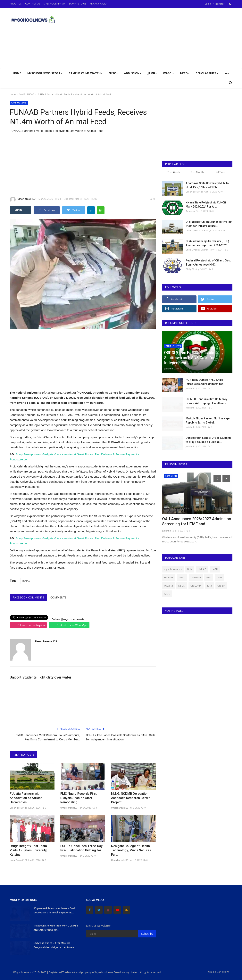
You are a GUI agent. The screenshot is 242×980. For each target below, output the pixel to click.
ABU (209, 577)
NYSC (182, 577)
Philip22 (190, 269)
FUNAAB (27, 581)
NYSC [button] (113, 73)
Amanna (190, 211)
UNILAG (202, 569)
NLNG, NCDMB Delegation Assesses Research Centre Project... (131, 798)
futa (209, 586)
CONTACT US (33, 4)
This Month (197, 172)
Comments (58, 597)
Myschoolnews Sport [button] (45, 73)
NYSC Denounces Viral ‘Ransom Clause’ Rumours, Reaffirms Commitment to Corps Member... (48, 737)
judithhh (168, 369)
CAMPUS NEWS (27, 94)
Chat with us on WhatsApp (72, 625)
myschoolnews (173, 569)
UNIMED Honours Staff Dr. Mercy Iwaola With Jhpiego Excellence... (207, 401)
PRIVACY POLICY (99, 4)
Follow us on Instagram (31, 625)
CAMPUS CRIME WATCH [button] (86, 73)
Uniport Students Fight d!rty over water (41, 677)
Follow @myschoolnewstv (68, 619)
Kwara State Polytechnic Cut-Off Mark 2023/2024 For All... (206, 205)
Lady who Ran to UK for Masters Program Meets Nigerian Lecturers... (55, 945)
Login (208, 4)
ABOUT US (16, 4)
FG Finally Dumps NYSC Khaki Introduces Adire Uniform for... (205, 382)
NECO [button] (185, 73)
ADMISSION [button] (133, 73)
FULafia (168, 586)
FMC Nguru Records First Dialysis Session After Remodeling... (79, 798)
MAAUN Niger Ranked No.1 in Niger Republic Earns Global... (208, 420)
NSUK (182, 586)
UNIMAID (196, 577)
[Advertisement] (161, 38)
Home (17, 73)
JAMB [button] (152, 73)
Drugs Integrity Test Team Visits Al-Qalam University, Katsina (29, 850)
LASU (215, 569)
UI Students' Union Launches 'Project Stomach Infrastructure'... (209, 224)
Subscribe (147, 934)
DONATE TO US (78, 4)
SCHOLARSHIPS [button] (207, 73)
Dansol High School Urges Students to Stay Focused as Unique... (209, 440)
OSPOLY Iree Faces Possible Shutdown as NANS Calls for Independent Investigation (121, 737)
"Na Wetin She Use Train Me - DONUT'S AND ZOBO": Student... (56, 928)
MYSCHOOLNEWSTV (54, 4)
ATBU (167, 594)
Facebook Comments (28, 597)
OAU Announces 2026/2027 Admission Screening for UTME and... (197, 521)
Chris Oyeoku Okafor (197, 230)
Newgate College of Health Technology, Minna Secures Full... (131, 850)
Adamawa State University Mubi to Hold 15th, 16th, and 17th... (207, 185)
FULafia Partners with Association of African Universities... (26, 798)
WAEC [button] (168, 73)
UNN (219, 577)
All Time (221, 172)
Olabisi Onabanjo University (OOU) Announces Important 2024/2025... (208, 243)
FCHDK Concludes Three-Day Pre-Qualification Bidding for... (82, 848)
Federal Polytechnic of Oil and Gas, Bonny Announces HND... (208, 263)
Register (220, 4)
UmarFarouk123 (23, 200)
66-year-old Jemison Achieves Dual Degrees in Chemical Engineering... (54, 910)
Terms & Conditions (218, 972)
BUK (190, 569)
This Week (174, 172)
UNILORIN (196, 586)
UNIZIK (221, 586)
